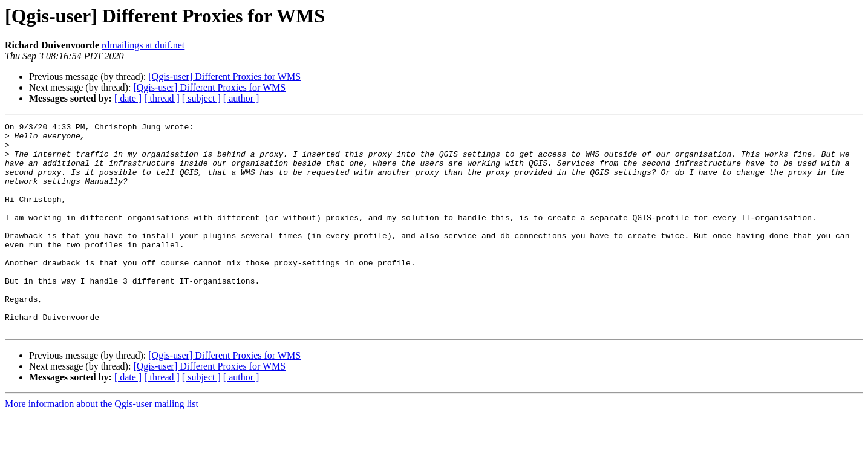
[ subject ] (201, 98)
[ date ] (128, 98)
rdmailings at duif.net (143, 45)
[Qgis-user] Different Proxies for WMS (224, 77)
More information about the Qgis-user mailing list (102, 445)
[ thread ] (162, 98)
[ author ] (241, 98)
